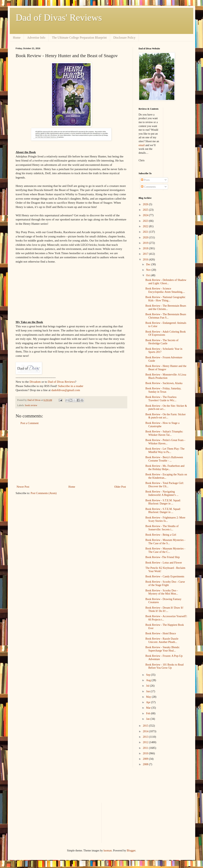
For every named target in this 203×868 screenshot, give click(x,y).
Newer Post (23, 487)
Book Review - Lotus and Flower (164, 563)
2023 (146, 221)
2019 (146, 243)
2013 (146, 737)
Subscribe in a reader (71, 386)
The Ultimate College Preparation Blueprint (79, 38)
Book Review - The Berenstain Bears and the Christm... (166, 307)
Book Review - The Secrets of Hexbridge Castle (162, 342)
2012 (146, 742)
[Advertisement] (71, 455)
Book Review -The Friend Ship (163, 557)
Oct (148, 275)
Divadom (35, 382)
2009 (146, 759)
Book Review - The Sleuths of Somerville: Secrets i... (162, 528)
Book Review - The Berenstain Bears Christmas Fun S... (166, 316)
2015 (146, 726)
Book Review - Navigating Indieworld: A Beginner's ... (162, 493)
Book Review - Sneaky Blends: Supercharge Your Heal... (163, 649)
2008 (146, 764)
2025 (146, 210)
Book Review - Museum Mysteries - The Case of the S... (165, 542)
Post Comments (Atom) (44, 493)
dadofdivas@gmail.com (66, 390)
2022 (146, 226)
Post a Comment (30, 423)
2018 (146, 248)
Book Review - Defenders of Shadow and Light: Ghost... (166, 282)
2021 (146, 232)
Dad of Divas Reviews (61, 382)
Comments (148, 187)
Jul (148, 686)
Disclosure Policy (124, 38)
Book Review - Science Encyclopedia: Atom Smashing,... (165, 290)
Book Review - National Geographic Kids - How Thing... (165, 299)
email (142, 145)
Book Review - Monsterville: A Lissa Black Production (166, 376)
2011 (146, 748)
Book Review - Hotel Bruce (161, 633)
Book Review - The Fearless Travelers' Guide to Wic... (161, 399)
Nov (149, 270)
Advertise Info (36, 38)
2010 (146, 753)
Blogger (131, 851)
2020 (146, 237)
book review (31, 405)
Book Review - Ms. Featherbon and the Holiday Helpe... (165, 468)
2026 (146, 204)
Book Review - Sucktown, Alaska (164, 383)
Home (17, 38)
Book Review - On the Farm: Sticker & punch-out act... (166, 416)
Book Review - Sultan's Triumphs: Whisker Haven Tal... (164, 433)
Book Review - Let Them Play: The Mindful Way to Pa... (165, 450)
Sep (148, 675)
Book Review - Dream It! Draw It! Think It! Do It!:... (164, 609)
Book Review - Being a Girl (161, 535)
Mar (149, 708)
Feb (148, 713)
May (149, 697)
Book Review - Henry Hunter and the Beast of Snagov (166, 368)
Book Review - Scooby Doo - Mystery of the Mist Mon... (162, 592)
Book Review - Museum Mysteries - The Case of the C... (165, 550)
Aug (149, 680)
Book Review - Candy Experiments (165, 576)
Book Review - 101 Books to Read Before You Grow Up (164, 666)
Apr (148, 702)
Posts (145, 180)
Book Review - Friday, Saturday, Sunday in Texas (163, 390)
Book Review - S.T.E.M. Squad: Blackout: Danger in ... (163, 502)
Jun (148, 691)
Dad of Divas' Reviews (59, 17)
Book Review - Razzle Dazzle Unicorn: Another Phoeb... (162, 640)
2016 (146, 260)
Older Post (120, 487)
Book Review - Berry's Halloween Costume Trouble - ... (164, 459)
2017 (146, 254)
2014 (146, 731)
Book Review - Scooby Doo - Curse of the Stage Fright (165, 583)
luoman (108, 851)
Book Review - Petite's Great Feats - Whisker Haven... (165, 442)
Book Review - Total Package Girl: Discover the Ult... (165, 485)
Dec (149, 264)
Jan (148, 719)
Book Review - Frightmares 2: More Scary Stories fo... (165, 519)
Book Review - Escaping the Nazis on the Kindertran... (166, 476)
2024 (146, 215)
